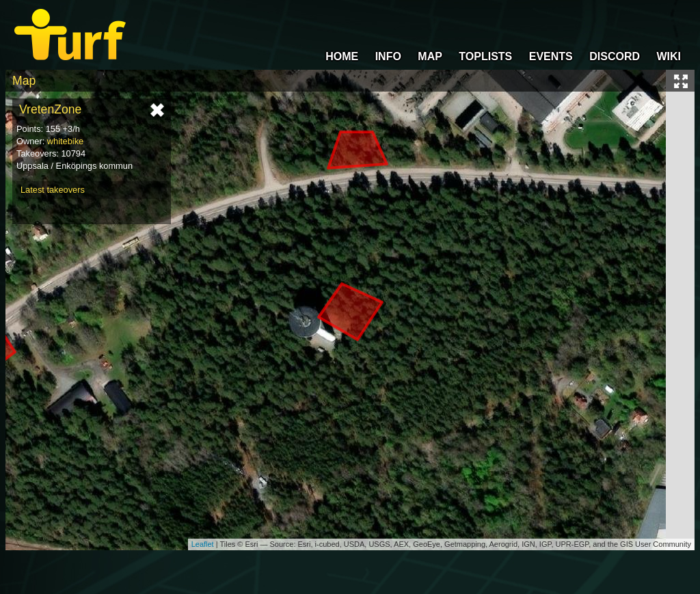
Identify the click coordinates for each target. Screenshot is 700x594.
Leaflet (203, 544)
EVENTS (551, 56)
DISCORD (615, 56)
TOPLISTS (485, 56)
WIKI (669, 56)
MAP (430, 56)
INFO (388, 56)
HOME (342, 56)
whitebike (65, 141)
